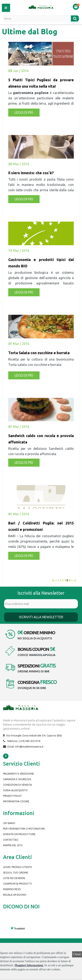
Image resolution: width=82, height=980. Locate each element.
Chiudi (77, 954)
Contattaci (11, 840)
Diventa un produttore (19, 834)
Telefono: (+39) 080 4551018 (24, 741)
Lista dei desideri (14, 878)
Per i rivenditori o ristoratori (24, 829)
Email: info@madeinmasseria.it (25, 747)
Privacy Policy (12, 796)
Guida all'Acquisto (15, 790)
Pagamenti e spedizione (19, 774)
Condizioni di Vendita (18, 785)
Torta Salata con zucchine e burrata (39, 353)
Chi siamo (9, 823)
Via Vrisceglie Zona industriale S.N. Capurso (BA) (34, 736)
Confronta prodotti (18, 884)
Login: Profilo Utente (18, 867)
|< (53, 580)
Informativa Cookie (16, 801)
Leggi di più (24, 112)
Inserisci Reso (12, 889)
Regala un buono (15, 895)
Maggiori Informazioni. (29, 965)
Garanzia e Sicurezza (17, 779)
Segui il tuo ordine (16, 873)
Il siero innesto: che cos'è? (31, 173)
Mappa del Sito (13, 845)
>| (75, 580)
